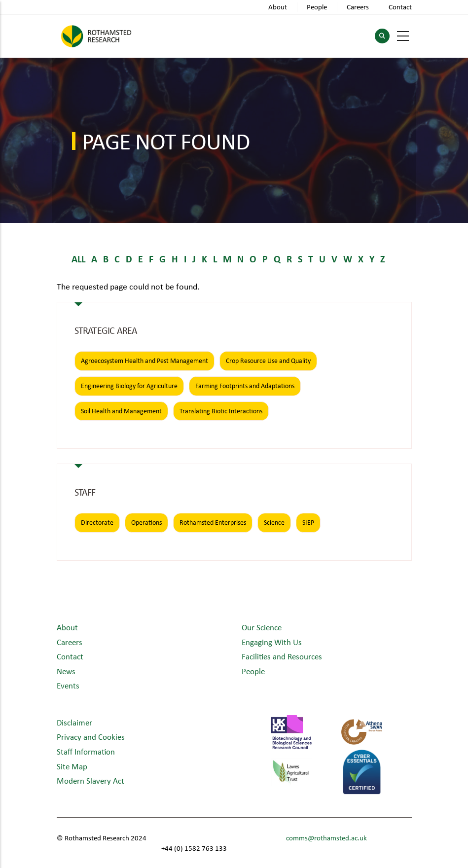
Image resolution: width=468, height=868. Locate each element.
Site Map (72, 766)
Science (274, 522)
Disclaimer (74, 722)
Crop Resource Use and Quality (268, 361)
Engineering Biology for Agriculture (129, 386)
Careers (358, 7)
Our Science (262, 627)
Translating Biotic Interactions (221, 411)
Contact (400, 7)
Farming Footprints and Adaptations (245, 386)
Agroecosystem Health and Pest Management (144, 361)
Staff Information (86, 751)
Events (68, 685)
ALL (78, 259)
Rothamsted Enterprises (213, 522)
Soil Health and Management (121, 411)
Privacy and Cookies (91, 737)
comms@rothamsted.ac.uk (326, 838)
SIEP (308, 522)
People (317, 7)
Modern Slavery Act (90, 780)
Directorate (97, 522)
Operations (146, 522)
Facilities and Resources (282, 656)
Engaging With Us (272, 642)
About (278, 7)
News (66, 671)
